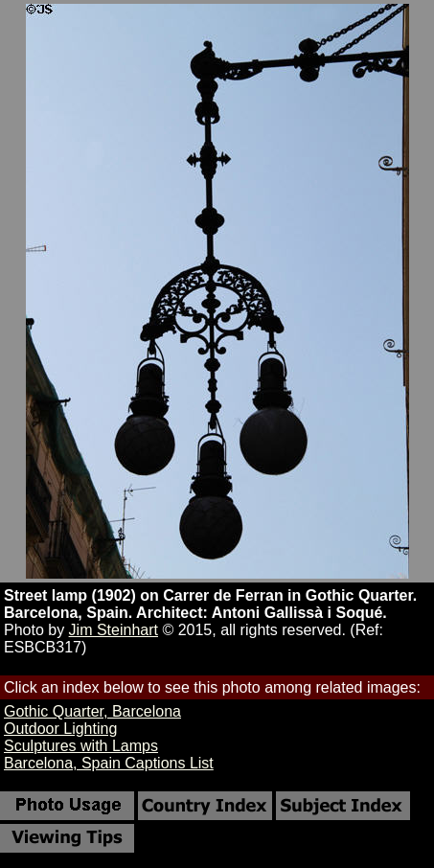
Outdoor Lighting (60, 729)
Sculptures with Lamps (81, 746)
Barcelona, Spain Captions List (109, 763)
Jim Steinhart (114, 630)
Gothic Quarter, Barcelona (92, 711)
